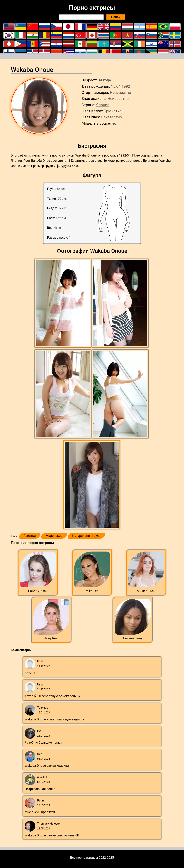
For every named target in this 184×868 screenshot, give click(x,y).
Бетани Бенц (133, 638)
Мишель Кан (146, 591)
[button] (63, 303)
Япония (103, 105)
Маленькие (54, 536)
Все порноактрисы (84, 858)
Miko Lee (92, 591)
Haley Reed (51, 638)
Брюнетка (113, 111)
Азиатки (30, 536)
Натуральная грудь (86, 536)
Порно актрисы (92, 8)
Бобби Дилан (38, 591)
